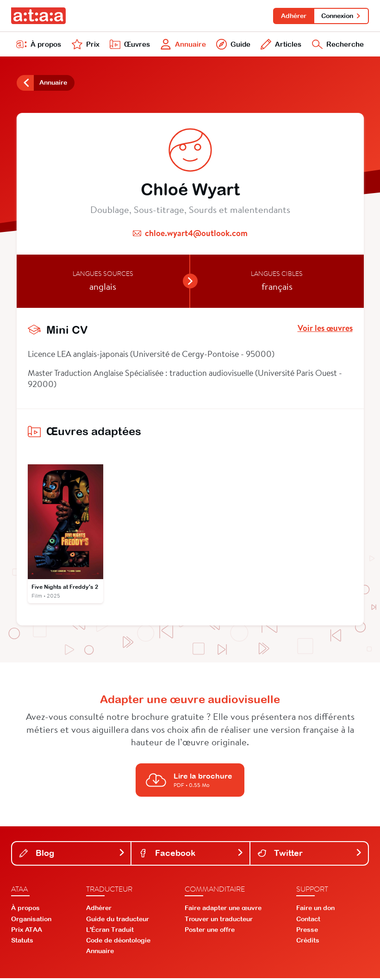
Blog (72, 855)
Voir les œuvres (325, 330)
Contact (308, 921)
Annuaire (182, 45)
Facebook (191, 855)
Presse (307, 932)
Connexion (341, 16)
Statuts (22, 943)
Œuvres (129, 45)
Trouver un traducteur (219, 921)
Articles (280, 45)
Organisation (31, 921)
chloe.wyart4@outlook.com (196, 235)
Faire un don (315, 910)
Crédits (308, 943)
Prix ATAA (27, 932)
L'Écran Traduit (110, 932)
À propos (39, 45)
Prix (85, 45)
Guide (232, 45)
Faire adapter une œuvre (223, 910)
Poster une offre (210, 932)
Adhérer (292, 16)
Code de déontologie (118, 943)
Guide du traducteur (118, 921)
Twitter (310, 855)
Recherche (337, 45)
